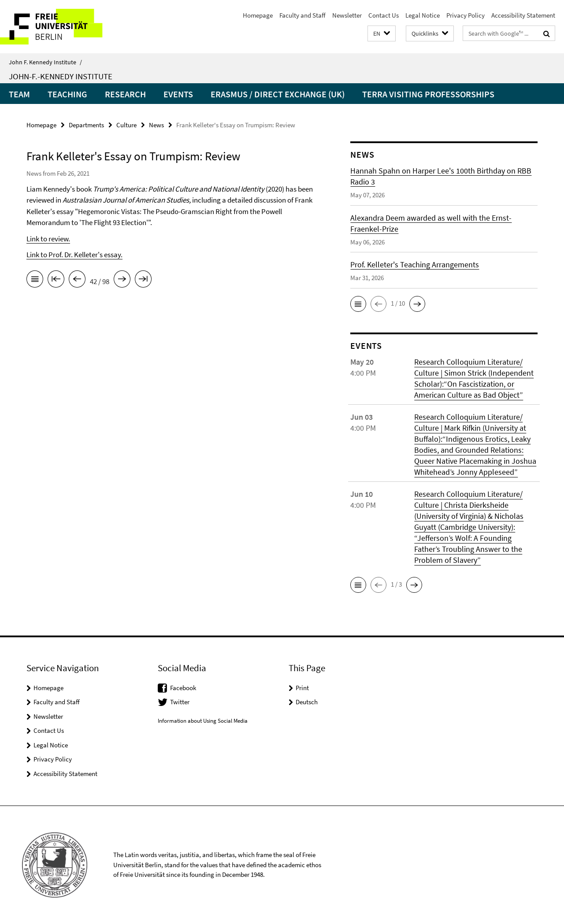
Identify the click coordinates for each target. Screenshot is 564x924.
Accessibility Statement (523, 15)
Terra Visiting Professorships (428, 94)
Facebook (183, 688)
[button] (382, 34)
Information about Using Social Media (203, 721)
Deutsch (307, 702)
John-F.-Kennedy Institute (61, 76)
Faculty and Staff (302, 15)
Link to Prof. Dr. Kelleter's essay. (74, 255)
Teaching (67, 94)
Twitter (180, 702)
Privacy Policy (466, 15)
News (156, 125)
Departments (86, 125)
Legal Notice (423, 15)
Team (19, 94)
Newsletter (347, 15)
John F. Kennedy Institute (45, 62)
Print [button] (302, 688)
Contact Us (384, 15)
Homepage (258, 15)
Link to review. (48, 239)
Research (125, 94)
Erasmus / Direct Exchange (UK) (278, 94)
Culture (126, 125)
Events (178, 94)
